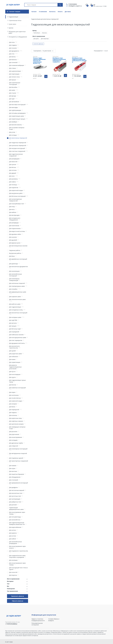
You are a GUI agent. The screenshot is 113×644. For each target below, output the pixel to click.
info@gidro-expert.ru (75, 6)
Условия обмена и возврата (54, 620)
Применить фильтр (18, 596)
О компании (43, 12)
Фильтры (12, 26)
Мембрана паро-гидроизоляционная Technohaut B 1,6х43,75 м (79, 60)
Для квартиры (45, 39)
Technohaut (37, 33)
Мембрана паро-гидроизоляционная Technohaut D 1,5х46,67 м (59, 60)
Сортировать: (38, 51)
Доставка (68, 12)
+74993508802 (72, 4)
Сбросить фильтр (18, 601)
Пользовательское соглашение (37, 624)
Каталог (34, 12)
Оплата (60, 12)
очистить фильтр (38, 44)
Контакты (52, 12)
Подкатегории (23, 26)
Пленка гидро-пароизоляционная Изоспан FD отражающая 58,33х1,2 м (39, 61)
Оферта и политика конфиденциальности (38, 620)
